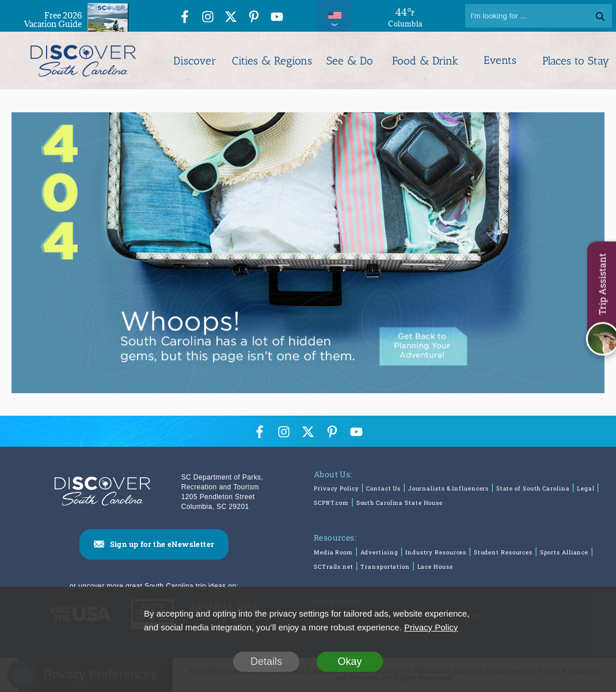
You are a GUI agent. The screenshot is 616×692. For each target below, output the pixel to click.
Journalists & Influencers (449, 488)
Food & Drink (425, 61)
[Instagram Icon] (208, 18)
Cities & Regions (272, 61)
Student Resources (503, 552)
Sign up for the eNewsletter (162, 544)
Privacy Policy (336, 488)
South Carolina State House (400, 503)
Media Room (333, 552)
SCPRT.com (331, 503)
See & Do (350, 61)
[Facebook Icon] (185, 18)
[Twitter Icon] (231, 18)
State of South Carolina (533, 488)
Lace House (435, 567)
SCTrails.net (334, 567)
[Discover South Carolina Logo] (83, 60)
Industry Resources (436, 552)
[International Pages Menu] (334, 16)
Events (500, 60)
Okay (349, 661)
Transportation (385, 567)
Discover (195, 61)
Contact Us (383, 488)
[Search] (539, 16)
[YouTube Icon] (277, 18)
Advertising (379, 552)
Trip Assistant (602, 284)
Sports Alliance (564, 552)
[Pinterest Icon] (254, 18)
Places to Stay (576, 61)
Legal (586, 488)
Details (266, 661)
